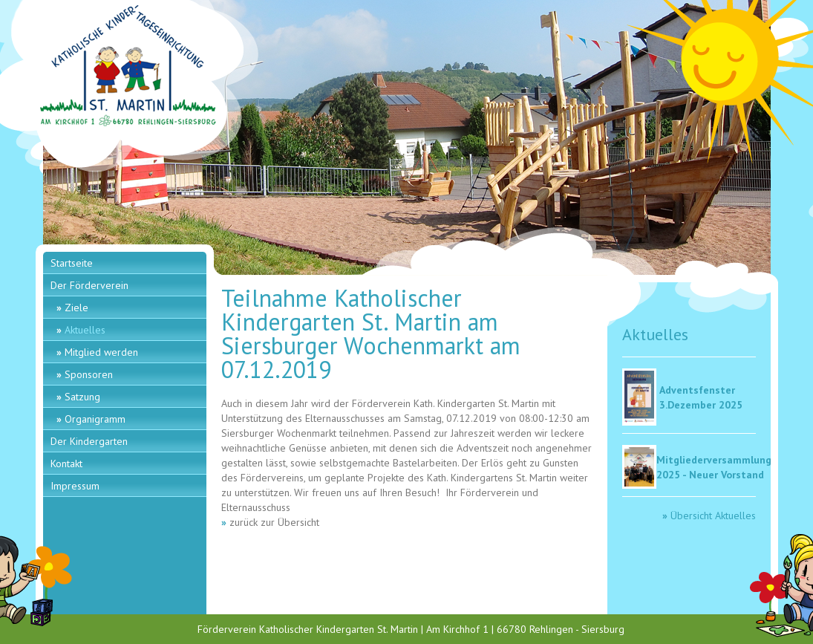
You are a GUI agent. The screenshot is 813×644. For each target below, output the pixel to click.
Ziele (76, 308)
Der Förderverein (89, 285)
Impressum (75, 486)
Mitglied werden (101, 352)
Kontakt (66, 464)
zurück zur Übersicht (274, 522)
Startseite (72, 263)
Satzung (82, 397)
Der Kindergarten (89, 441)
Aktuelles (85, 330)
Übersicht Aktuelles (713, 515)
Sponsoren (89, 374)
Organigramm (95, 419)
